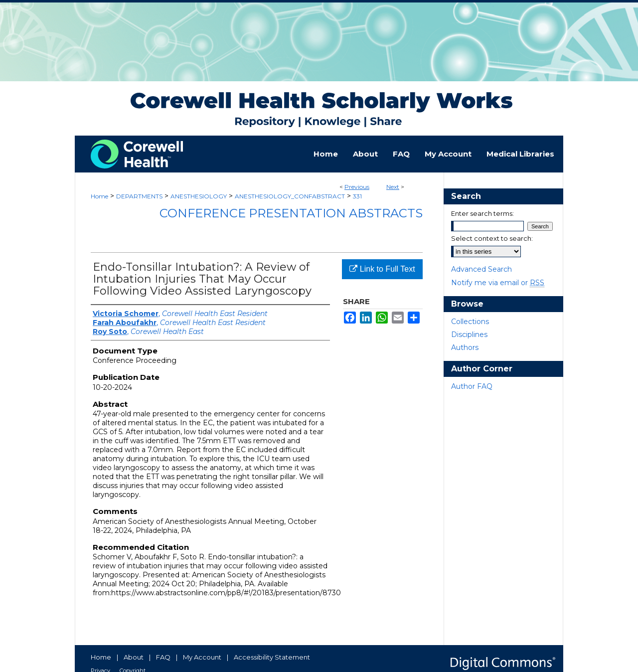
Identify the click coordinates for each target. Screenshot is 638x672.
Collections (470, 322)
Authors (465, 347)
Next (393, 187)
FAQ (163, 657)
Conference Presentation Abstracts (291, 213)
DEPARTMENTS (139, 196)
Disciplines (469, 335)
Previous (357, 187)
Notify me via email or (498, 283)
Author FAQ (472, 386)
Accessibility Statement (272, 657)
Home (99, 196)
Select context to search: (492, 238)
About (134, 657)
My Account (202, 657)
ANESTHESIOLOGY (199, 196)
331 (357, 196)
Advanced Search (481, 269)
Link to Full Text (382, 269)
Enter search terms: (482, 213)
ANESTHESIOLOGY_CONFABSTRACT (290, 196)
